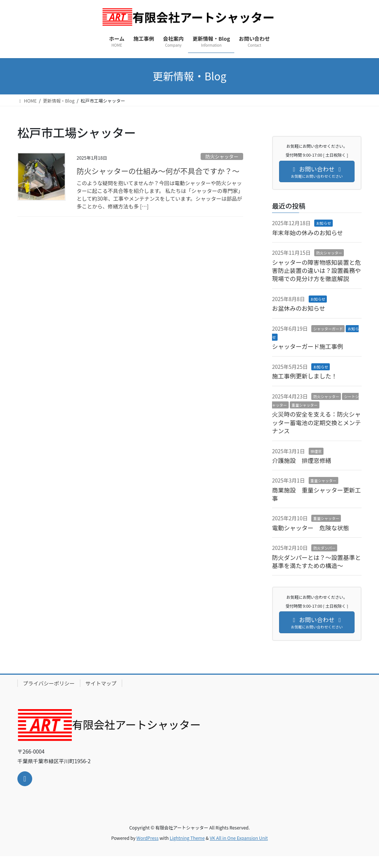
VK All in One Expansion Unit (239, 838)
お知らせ (323, 223)
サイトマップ (101, 683)
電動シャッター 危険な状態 (311, 528)
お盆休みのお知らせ (299, 308)
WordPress (148, 838)
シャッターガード (328, 329)
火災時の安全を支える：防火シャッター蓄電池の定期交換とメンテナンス (316, 422)
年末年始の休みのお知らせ (308, 233)
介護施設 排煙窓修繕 (302, 460)
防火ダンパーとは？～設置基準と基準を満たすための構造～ (316, 561)
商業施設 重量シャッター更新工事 (316, 494)
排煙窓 (316, 451)
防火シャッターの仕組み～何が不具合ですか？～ (158, 171)
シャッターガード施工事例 (308, 346)
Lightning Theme (187, 838)
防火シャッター (222, 156)
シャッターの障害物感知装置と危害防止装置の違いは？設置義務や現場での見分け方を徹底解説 (316, 271)
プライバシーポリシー (49, 683)
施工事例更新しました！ (305, 376)
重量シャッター (305, 405)
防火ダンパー (324, 548)
